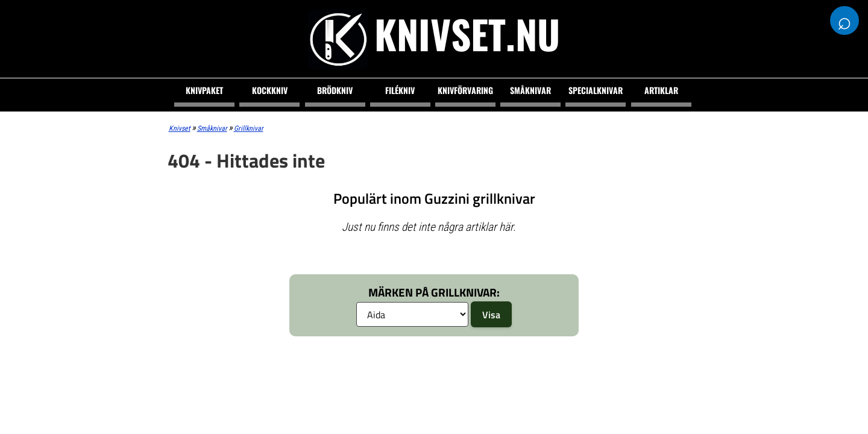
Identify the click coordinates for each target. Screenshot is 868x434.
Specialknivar (596, 90)
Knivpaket (204, 90)
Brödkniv (335, 90)
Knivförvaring (465, 90)
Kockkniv (270, 90)
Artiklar (661, 90)
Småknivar (530, 90)
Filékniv (400, 90)
